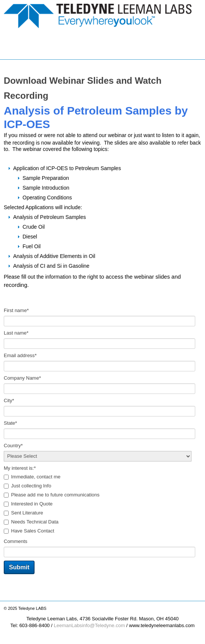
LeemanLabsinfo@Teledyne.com (89, 625)
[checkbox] (102, 504)
